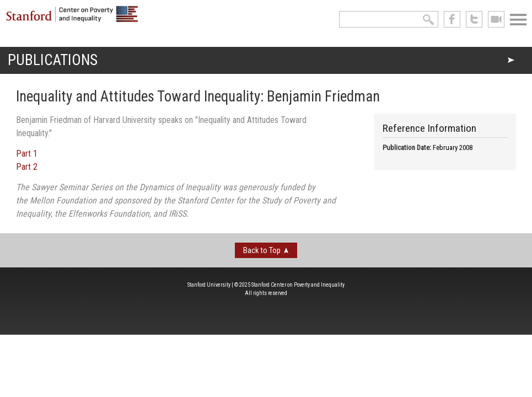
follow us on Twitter (474, 19)
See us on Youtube (496, 19)
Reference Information (429, 128)
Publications (53, 60)
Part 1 (27, 154)
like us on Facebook (452, 19)
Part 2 (27, 167)
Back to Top (262, 250)
